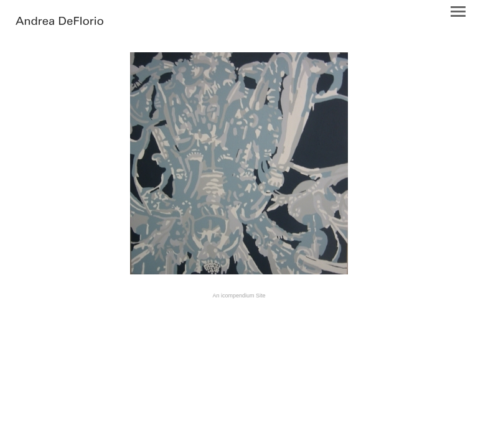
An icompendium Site (239, 296)
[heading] (59, 21)
